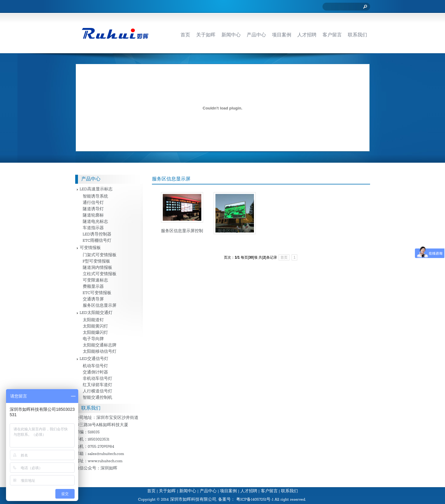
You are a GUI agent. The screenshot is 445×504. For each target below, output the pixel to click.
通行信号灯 (93, 203)
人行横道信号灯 (97, 391)
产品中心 (208, 491)
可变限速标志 (95, 280)
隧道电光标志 (95, 222)
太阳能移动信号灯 (100, 352)
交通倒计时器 (95, 372)
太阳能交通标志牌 (100, 345)
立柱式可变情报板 (100, 274)
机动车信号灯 (95, 366)
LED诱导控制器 (97, 234)
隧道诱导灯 (93, 209)
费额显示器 (93, 287)
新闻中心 (188, 491)
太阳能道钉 (93, 320)
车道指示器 (93, 228)
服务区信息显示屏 (235, 231)
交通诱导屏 (93, 299)
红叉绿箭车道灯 (97, 385)
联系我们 (289, 491)
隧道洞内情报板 (97, 268)
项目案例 (228, 491)
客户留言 (269, 491)
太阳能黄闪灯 (95, 326)
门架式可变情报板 (100, 255)
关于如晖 (167, 491)
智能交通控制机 (97, 398)
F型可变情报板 (97, 261)
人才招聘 (249, 491)
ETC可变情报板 (97, 293)
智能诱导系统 (95, 197)
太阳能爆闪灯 (95, 333)
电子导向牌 (93, 339)
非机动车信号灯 (97, 379)
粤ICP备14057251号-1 (255, 500)
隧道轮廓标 (93, 215)
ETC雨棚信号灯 (97, 241)
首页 (284, 257)
